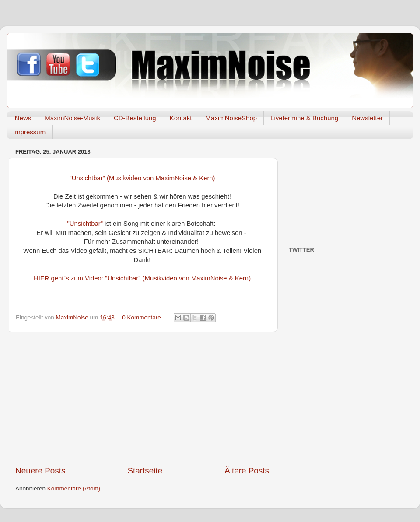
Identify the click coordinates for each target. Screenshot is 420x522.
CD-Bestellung (135, 118)
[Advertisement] (142, 399)
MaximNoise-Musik (72, 118)
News (23, 118)
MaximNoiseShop (231, 118)
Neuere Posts (40, 471)
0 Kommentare (142, 317)
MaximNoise (73, 317)
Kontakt (181, 118)
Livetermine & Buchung (304, 118)
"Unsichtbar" (85, 224)
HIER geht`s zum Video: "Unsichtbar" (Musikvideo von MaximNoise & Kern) (142, 278)
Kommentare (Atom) (74, 489)
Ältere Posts (247, 471)
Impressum (29, 132)
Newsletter (367, 118)
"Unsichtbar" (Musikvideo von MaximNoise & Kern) (142, 178)
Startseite (145, 471)
